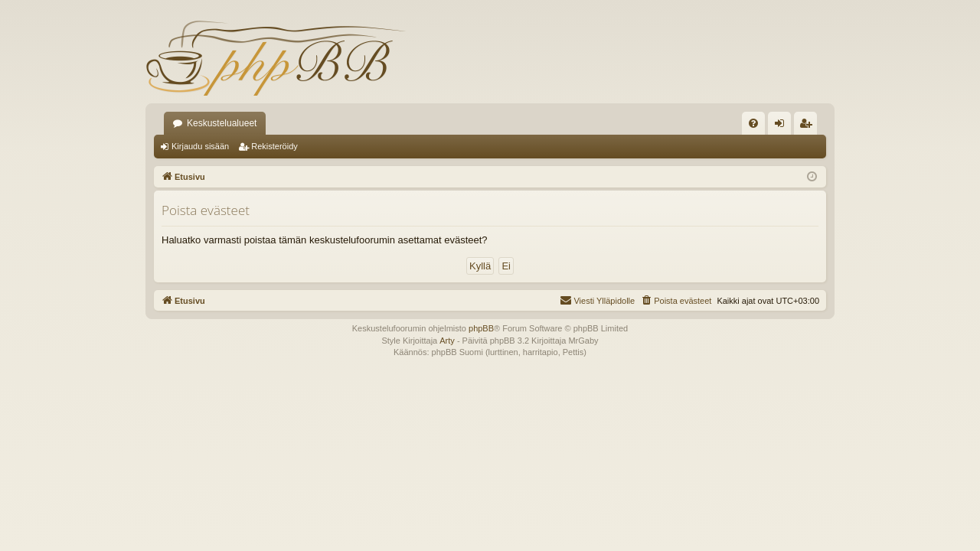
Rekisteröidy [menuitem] (809, 126)
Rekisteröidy (274, 146)
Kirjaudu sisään (200, 146)
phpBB (481, 328)
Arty (447, 341)
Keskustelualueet (222, 123)
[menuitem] (753, 123)
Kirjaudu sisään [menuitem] (783, 126)
